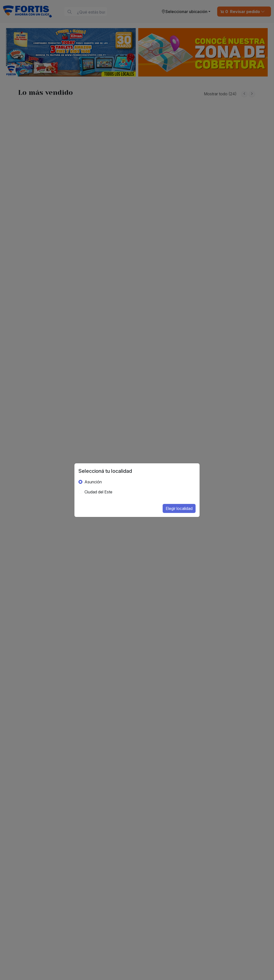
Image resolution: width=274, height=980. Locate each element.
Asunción (93, 482)
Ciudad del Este (98, 492)
